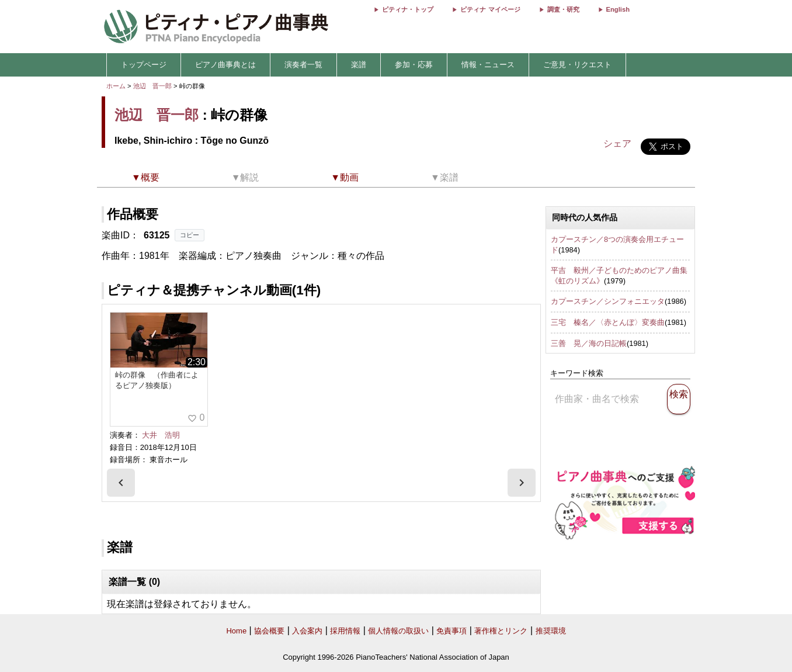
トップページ (144, 65)
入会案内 (307, 631)
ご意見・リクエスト (577, 65)
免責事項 (451, 631)
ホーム (116, 86)
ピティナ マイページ (490, 9)
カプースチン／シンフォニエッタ (608, 301)
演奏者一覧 (303, 65)
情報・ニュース (488, 65)
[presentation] (121, 483)
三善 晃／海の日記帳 (589, 343)
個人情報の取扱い (398, 631)
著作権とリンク (501, 631)
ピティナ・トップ (408, 9)
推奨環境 (551, 631)
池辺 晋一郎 (152, 86)
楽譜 (359, 65)
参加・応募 (414, 65)
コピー (190, 235)
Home (236, 631)
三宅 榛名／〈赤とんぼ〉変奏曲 (608, 322)
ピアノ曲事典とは (225, 65)
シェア (617, 143)
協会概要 (269, 631)
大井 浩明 (161, 435)
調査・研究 (563, 9)
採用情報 (345, 631)
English (618, 9)
